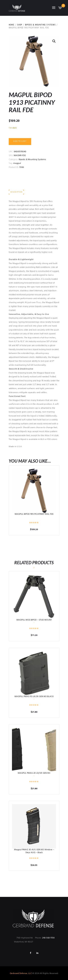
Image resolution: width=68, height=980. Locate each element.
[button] (54, 41)
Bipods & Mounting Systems (40, 25)
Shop (20, 25)
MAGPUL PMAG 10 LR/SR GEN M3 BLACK (34, 697)
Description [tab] (16, 192)
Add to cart (20, 141)
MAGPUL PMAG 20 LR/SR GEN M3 (34, 773)
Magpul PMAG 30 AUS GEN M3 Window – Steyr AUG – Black (34, 851)
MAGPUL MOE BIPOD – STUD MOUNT (34, 620)
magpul (17, 163)
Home (12, 25)
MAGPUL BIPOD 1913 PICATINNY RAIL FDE (34, 514)
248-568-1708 (48, 938)
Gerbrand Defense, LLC (21, 973)
